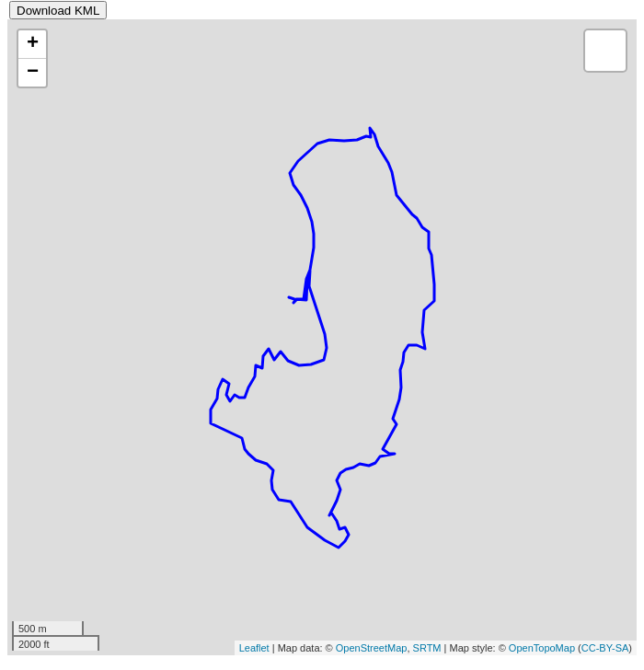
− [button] (33, 73)
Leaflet (254, 648)
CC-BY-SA (605, 648)
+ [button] (33, 44)
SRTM (427, 648)
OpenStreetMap (372, 648)
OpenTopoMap (542, 648)
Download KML (58, 11)
